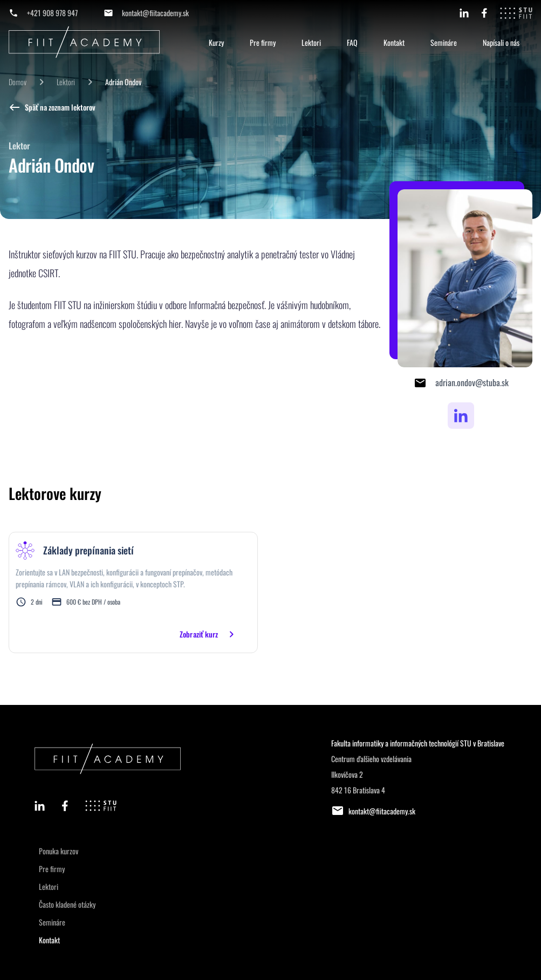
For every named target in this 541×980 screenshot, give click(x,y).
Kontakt (394, 42)
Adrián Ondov (123, 82)
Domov (18, 82)
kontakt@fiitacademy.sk (155, 13)
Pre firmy (263, 42)
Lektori (311, 42)
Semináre (444, 42)
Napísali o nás (501, 42)
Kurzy (216, 42)
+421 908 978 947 (52, 13)
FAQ (352, 42)
